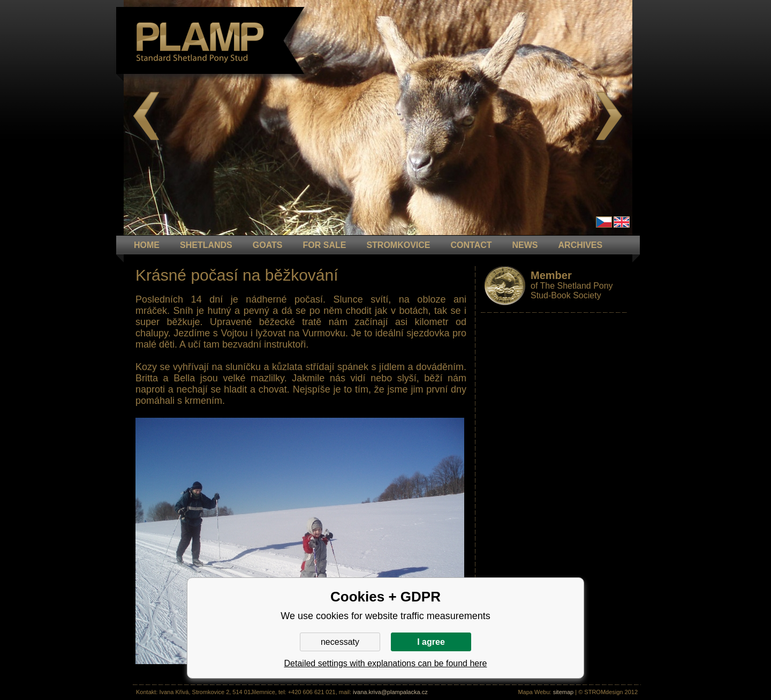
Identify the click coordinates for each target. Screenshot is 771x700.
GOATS (268, 245)
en (622, 222)
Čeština (604, 222)
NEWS (525, 245)
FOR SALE (324, 245)
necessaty (340, 642)
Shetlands (206, 245)
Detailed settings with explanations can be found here (386, 663)
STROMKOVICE (398, 245)
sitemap (564, 692)
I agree (431, 642)
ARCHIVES (581, 245)
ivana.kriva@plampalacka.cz (390, 692)
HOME (147, 245)
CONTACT (471, 245)
